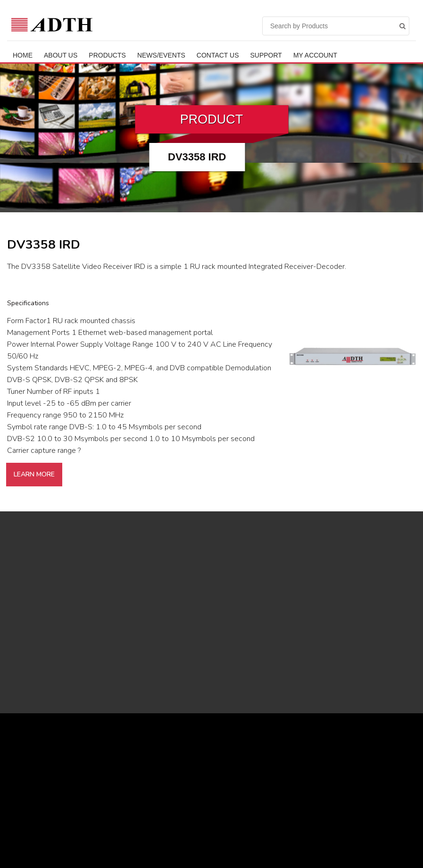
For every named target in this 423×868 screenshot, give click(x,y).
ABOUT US (61, 55)
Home (23, 55)
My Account (315, 55)
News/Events (161, 55)
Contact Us (218, 55)
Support (266, 55)
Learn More (34, 474)
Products (107, 55)
